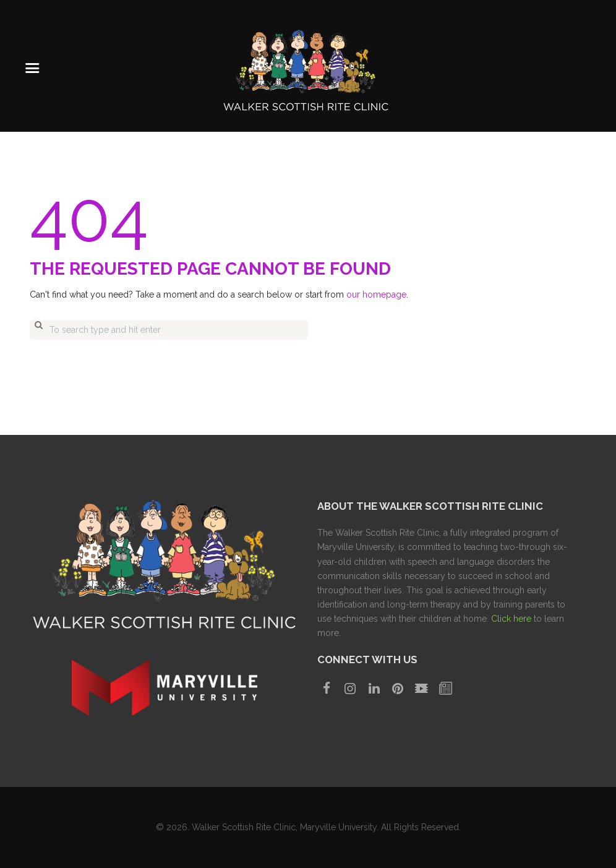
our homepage (376, 294)
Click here (511, 619)
